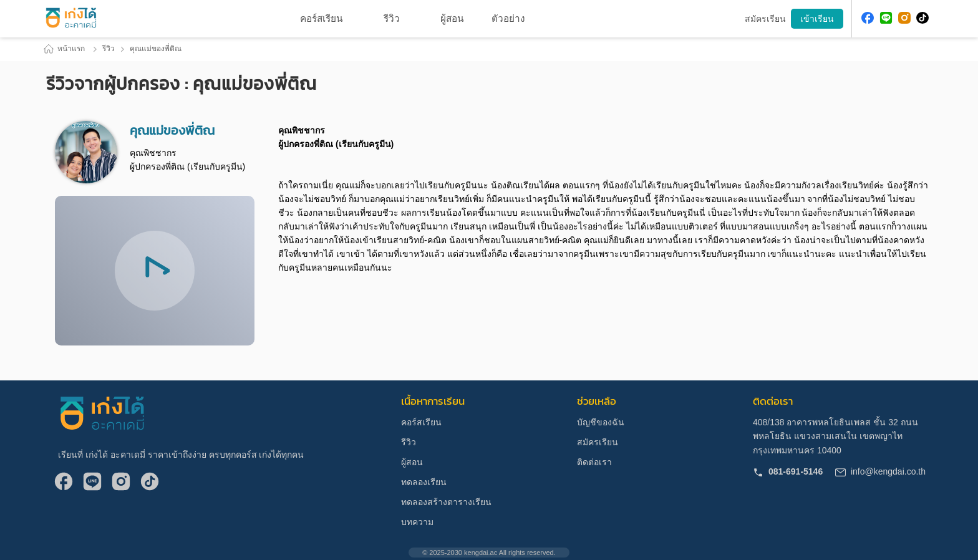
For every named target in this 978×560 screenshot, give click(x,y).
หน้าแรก (64, 49)
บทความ (417, 522)
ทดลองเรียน (424, 482)
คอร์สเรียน (421, 422)
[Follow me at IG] (904, 19)
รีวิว (392, 18)
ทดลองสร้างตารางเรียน (446, 502)
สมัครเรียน (598, 442)
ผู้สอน (412, 462)
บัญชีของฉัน (601, 422)
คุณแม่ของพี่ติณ (156, 49)
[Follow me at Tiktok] (922, 19)
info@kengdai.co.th (880, 471)
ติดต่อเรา (594, 462)
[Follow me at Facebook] (868, 19)
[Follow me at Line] (886, 19)
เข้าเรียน (817, 19)
